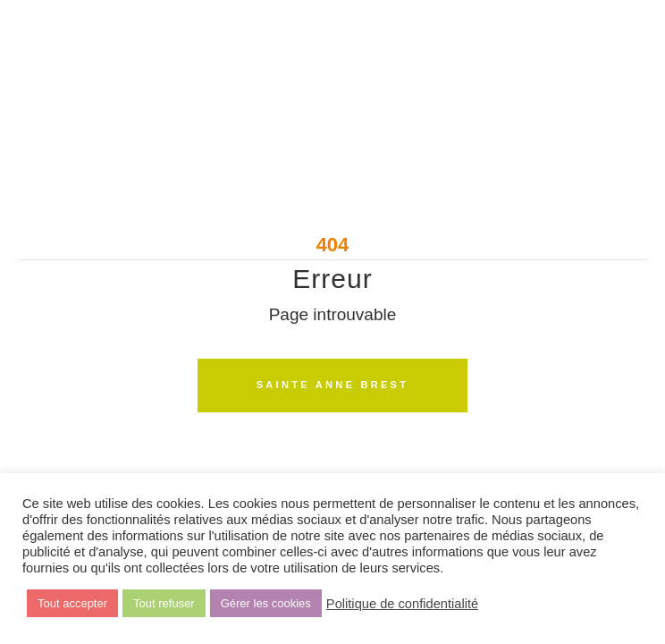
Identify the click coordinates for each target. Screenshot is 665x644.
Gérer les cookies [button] (266, 603)
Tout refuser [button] (164, 603)
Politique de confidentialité (402, 604)
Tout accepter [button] (72, 603)
